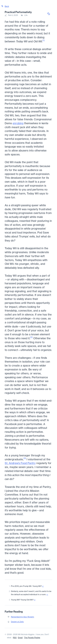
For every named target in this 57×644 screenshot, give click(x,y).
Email (20, 638)
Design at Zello (17, 622)
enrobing (18, 123)
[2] (31, 337)
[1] (44, 40)
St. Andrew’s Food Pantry (20, 463)
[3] (25, 458)
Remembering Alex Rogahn (22, 617)
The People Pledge (32, 638)
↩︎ (43, 586)
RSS (15, 638)
